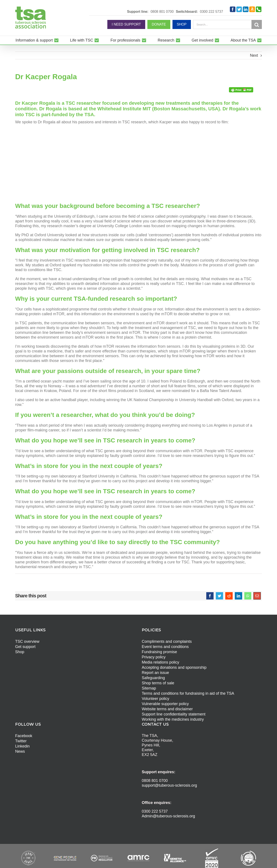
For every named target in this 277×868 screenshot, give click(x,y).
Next (254, 55)
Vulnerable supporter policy (165, 704)
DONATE (159, 24)
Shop (20, 652)
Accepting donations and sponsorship (174, 667)
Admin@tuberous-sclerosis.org (168, 816)
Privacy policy (154, 657)
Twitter (21, 741)
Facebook (24, 736)
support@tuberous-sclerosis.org (169, 785)
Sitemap (149, 688)
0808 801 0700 (162, 12)
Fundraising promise (159, 652)
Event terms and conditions (165, 647)
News (20, 751)
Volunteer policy (155, 699)
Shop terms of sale (158, 683)
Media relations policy (160, 662)
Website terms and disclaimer (167, 709)
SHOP (182, 24)
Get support (25, 647)
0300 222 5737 (212, 12)
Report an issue (155, 673)
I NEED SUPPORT (126, 24)
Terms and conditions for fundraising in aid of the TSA (188, 693)
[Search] (257, 25)
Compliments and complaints (167, 641)
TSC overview (27, 641)
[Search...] (222, 24)
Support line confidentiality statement (174, 714)
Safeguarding (153, 678)
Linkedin (22, 746)
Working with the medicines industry (173, 719)
